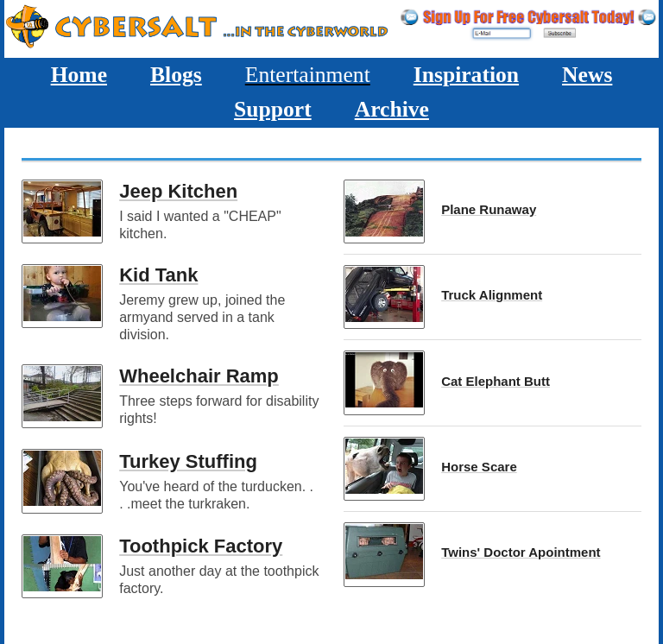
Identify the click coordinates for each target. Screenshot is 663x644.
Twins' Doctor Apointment (521, 552)
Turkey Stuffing (188, 461)
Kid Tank (158, 275)
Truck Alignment (492, 295)
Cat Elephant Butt (496, 381)
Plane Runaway (489, 209)
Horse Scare (479, 467)
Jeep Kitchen (178, 191)
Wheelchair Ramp (199, 376)
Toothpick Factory (201, 546)
